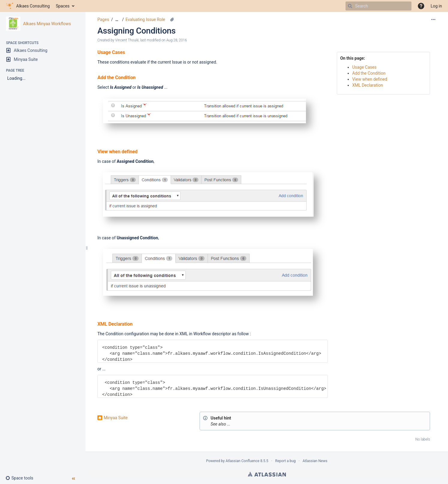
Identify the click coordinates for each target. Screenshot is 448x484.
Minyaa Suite (116, 418)
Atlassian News (315, 461)
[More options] (433, 19)
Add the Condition (369, 73)
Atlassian (267, 474)
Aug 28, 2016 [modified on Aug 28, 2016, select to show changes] (177, 40)
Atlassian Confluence (243, 461)
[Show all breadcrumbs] (117, 20)
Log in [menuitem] (436, 6)
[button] (421, 6)
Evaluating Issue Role (145, 19)
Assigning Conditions (136, 31)
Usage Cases (364, 67)
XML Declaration (368, 85)
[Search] (350, 6)
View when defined (370, 79)
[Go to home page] (28, 6)
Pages (103, 19)
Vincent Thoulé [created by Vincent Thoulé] (127, 40)
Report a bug (285, 461)
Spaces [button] (63, 6)
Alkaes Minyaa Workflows (47, 24)
